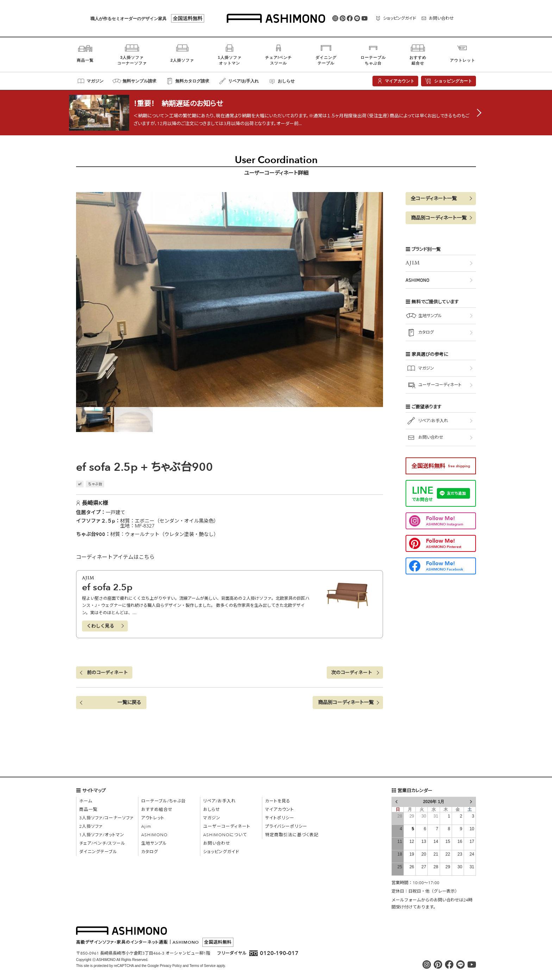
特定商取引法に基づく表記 (292, 835)
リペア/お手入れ (219, 801)
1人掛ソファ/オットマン (102, 835)
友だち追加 (456, 494)
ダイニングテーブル (98, 852)
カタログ (150, 852)
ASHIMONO (154, 835)
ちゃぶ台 (95, 484)
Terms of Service (202, 966)
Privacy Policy (171, 966)
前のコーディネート (107, 673)
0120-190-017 (279, 953)
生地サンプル (154, 843)
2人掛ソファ (91, 826)
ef (80, 484)
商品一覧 (88, 809)
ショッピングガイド (221, 852)
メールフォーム (406, 900)
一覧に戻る (129, 702)
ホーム (86, 801)
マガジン (212, 818)
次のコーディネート (352, 673)
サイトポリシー (280, 818)
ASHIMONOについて (225, 835)
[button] (348, 702)
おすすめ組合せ (157, 809)
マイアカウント (280, 809)
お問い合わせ (217, 843)
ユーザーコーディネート (227, 826)
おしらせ (212, 809)
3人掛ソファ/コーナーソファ (106, 818)
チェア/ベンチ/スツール (102, 843)
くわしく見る (100, 626)
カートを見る (278, 801)
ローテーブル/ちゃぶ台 (164, 801)
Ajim (146, 826)
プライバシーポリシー (286, 826)
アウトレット (153, 818)
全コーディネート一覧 (434, 199)
